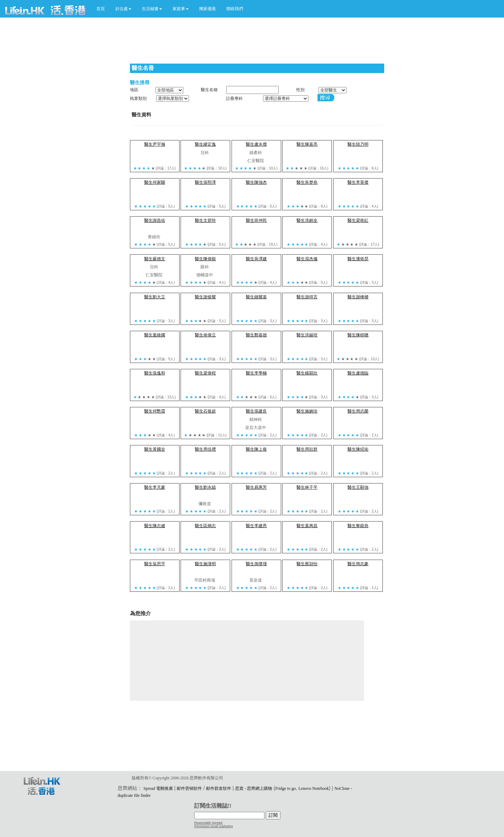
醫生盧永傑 (256, 144)
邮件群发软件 (219, 788)
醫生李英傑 (358, 182)
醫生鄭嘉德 (256, 335)
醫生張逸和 (155, 373)
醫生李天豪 (155, 487)
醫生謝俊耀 (205, 297)
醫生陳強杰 (256, 182)
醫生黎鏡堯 (358, 526)
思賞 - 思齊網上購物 (254, 788)
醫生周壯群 (307, 449)
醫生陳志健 (155, 526)
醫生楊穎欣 (307, 373)
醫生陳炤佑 (358, 449)
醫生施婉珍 (307, 411)
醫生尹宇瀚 (155, 144)
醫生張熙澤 (205, 182)
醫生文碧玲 (205, 220)
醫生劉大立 (155, 297)
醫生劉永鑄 (205, 487)
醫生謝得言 (307, 297)
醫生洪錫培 (307, 335)
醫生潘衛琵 (358, 259)
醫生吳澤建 (256, 259)
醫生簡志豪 (358, 564)
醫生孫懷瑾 (256, 564)
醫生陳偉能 (205, 259)
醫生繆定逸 (205, 144)
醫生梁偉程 (205, 373)
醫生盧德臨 (358, 373)
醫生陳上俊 (256, 449)
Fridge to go (286, 788)
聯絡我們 (235, 9)
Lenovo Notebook (313, 788)
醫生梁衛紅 (358, 220)
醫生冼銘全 (307, 220)
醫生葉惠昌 (307, 526)
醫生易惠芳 (256, 487)
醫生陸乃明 (358, 144)
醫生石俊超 (205, 411)
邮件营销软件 (189, 788)
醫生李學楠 (256, 373)
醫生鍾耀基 (256, 297)
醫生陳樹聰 (358, 335)
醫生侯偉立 (205, 335)
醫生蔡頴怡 (307, 564)
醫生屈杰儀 (307, 259)
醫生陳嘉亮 (307, 144)
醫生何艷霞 (155, 411)
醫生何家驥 (155, 182)
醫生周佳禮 (205, 449)
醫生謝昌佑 (155, 220)
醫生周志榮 (358, 411)
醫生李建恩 (256, 526)
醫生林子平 (307, 487)
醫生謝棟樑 (358, 297)
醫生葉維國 (155, 335)
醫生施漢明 (205, 564)
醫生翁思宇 (155, 564)
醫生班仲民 (256, 220)
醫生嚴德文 (155, 259)
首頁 (101, 9)
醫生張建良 (256, 411)
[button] (123, 9)
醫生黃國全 (155, 449)
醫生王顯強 (358, 487)
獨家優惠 (207, 9)
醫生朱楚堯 (307, 182)
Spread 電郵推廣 (158, 788)
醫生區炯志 (205, 526)
